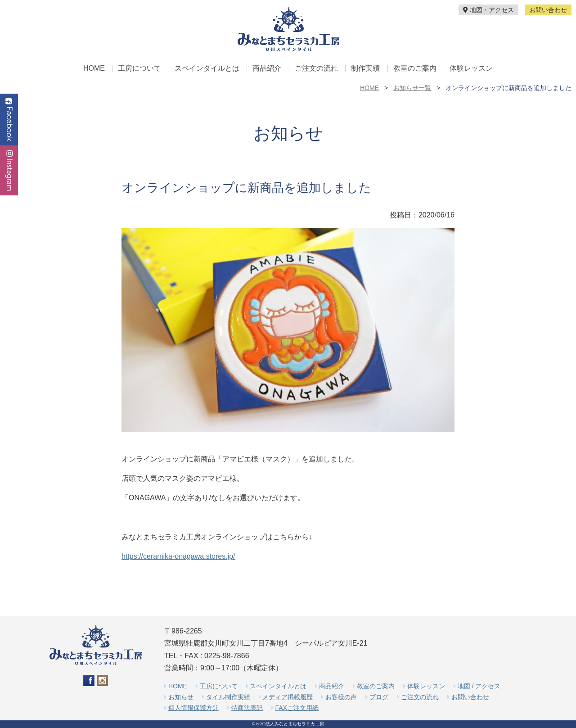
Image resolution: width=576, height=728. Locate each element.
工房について (139, 68)
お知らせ (181, 697)
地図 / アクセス (479, 686)
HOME (94, 68)
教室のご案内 (415, 68)
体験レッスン (471, 68)
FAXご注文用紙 (297, 708)
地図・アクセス (488, 10)
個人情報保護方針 (193, 708)
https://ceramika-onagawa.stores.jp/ (178, 556)
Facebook (9, 120)
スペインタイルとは (207, 68)
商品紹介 (267, 68)
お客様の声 (341, 697)
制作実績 (365, 68)
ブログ (379, 697)
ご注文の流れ (316, 68)
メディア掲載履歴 (288, 697)
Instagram (9, 170)
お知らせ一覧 (412, 88)
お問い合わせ (548, 10)
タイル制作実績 (228, 697)
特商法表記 (247, 708)
